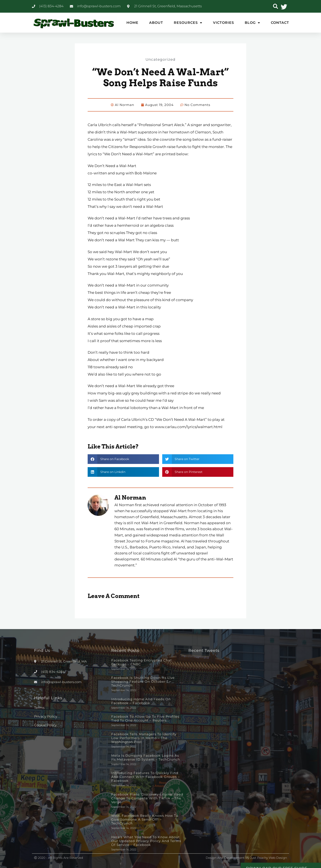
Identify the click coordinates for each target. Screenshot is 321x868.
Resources (188, 23)
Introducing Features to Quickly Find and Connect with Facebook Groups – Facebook (145, 777)
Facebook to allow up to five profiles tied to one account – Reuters (145, 718)
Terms (39, 707)
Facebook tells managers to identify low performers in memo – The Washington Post (144, 738)
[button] (275, 6)
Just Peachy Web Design (268, 857)
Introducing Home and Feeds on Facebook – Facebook (141, 701)
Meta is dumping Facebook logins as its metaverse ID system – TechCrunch (146, 757)
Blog (252, 23)
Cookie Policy (45, 725)
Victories (223, 23)
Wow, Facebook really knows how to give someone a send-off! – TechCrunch (145, 819)
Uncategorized (160, 59)
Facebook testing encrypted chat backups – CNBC (142, 662)
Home (132, 23)
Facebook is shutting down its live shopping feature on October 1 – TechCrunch (143, 681)
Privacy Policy (46, 716)
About (156, 23)
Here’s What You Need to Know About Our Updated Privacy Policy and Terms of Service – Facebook (146, 841)
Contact (280, 23)
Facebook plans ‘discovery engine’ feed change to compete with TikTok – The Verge (147, 798)
